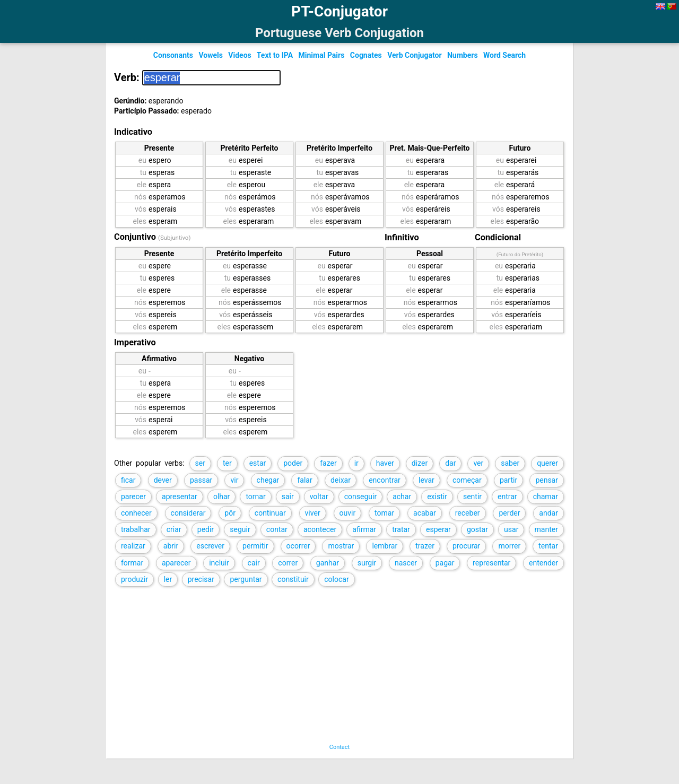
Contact (339, 747)
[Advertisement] (328, 669)
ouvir (348, 513)
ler (168, 579)
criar (174, 529)
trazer (425, 546)
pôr (230, 513)
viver (313, 513)
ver (478, 463)
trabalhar (136, 529)
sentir (472, 496)
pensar (547, 480)
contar (277, 529)
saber (510, 463)
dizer (420, 463)
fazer (328, 463)
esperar (438, 529)
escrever (210, 546)
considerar (188, 513)
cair (254, 563)
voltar (319, 496)
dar (450, 463)
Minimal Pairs (322, 55)
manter (546, 529)
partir (508, 480)
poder (293, 463)
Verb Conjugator (414, 55)
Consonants (173, 55)
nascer (406, 563)
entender (543, 563)
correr (288, 563)
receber (468, 513)
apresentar (180, 496)
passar (201, 480)
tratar (401, 529)
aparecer (176, 563)
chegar (268, 480)
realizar (133, 546)
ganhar (328, 563)
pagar (445, 563)
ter (227, 463)
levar (426, 480)
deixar (341, 480)
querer (547, 463)
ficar (128, 480)
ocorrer (298, 546)
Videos (240, 55)
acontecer (320, 529)
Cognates (366, 55)
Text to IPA (275, 55)
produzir (134, 579)
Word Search (504, 55)
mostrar (341, 546)
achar (402, 496)
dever (163, 480)
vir (234, 480)
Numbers (463, 55)
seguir (240, 529)
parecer (133, 496)
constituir (293, 579)
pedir (206, 529)
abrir (171, 546)
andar (549, 513)
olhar (221, 496)
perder (509, 513)
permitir (255, 546)
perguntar (246, 579)
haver (385, 463)
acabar (425, 513)
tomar (384, 513)
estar (258, 463)
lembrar (385, 546)
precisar (201, 579)
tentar (548, 546)
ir (356, 463)
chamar (546, 496)
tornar (255, 496)
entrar (507, 496)
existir (437, 496)
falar (304, 480)
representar (491, 563)
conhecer (136, 513)
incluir (219, 563)
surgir (367, 563)
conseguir (360, 496)
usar (511, 529)
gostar (477, 529)
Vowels (210, 55)
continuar (270, 513)
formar (132, 563)
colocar (336, 579)
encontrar (385, 480)
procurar (466, 546)
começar (467, 480)
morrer (509, 546)
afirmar (364, 529)
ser (200, 463)
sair (288, 496)
